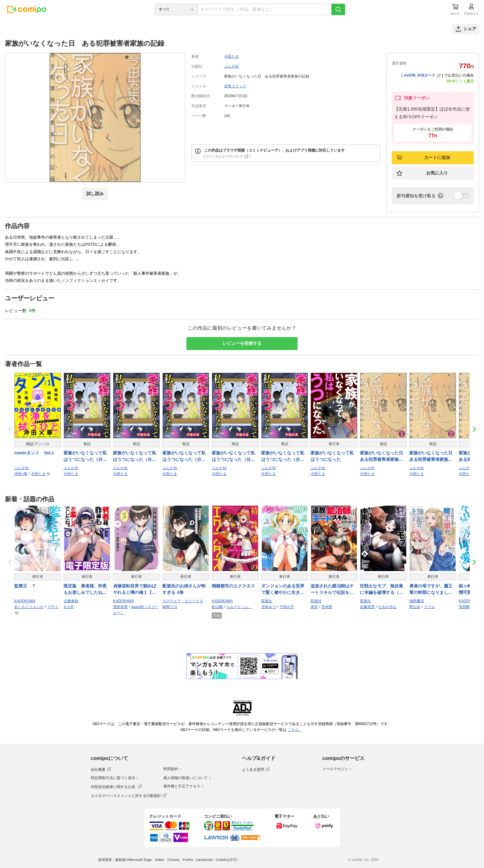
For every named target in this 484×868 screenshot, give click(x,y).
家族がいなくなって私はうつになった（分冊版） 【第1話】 (85, 457)
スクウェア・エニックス (183, 601)
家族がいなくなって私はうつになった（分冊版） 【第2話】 (184, 457)
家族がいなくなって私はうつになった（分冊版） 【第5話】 (283, 457)
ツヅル (429, 607)
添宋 (314, 607)
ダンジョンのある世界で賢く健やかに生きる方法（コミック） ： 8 (283, 590)
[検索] (338, 9)
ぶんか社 (232, 66)
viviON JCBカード (422, 75)
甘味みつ (269, 607)
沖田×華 (21, 474)
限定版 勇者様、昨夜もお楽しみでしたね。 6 (85, 590)
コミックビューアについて (227, 156)
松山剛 (217, 607)
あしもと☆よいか (29, 607)
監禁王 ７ (25, 586)
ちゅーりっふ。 (239, 607)
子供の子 (287, 607)
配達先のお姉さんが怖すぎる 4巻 (184, 589)
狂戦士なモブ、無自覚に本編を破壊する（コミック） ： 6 (382, 590)
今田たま (232, 56)
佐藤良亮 (367, 607)
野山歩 (415, 607)
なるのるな (387, 607)
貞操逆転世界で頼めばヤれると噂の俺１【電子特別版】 (135, 590)
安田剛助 (466, 607)
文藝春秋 (71, 601)
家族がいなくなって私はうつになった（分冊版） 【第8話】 (135, 457)
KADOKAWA (25, 601)
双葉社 (267, 601)
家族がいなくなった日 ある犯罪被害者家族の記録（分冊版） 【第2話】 (432, 457)
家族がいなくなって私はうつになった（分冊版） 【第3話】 (233, 457)
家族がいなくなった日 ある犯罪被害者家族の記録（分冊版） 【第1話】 (383, 457)
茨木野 (327, 607)
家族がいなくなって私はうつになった (332, 456)
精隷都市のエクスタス (233, 586)
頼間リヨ (170, 607)
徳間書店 (417, 601)
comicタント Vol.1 (34, 453)
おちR (69, 607)
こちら (294, 730)
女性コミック (235, 86)
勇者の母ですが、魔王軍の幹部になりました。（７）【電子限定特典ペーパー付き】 (431, 590)
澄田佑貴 (120, 607)
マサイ (53, 607)
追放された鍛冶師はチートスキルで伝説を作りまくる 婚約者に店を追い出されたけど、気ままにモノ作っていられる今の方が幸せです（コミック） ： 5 (332, 590)
